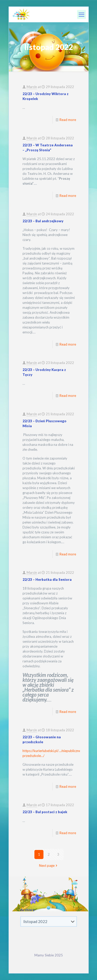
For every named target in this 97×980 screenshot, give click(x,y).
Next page (48, 865)
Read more (68, 120)
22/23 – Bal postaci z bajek (45, 812)
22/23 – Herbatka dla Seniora (47, 580)
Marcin (32, 87)
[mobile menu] (81, 15)
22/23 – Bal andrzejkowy (43, 221)
